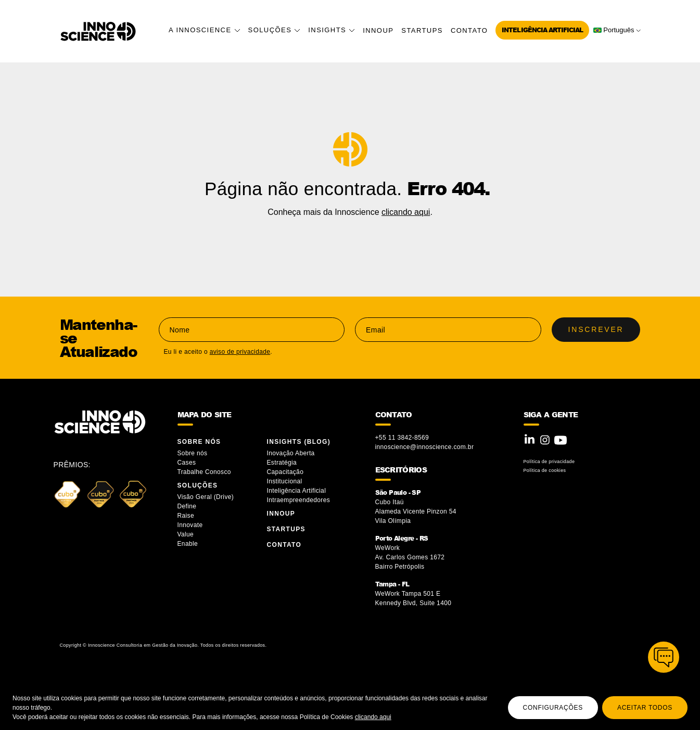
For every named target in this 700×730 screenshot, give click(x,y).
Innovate (190, 525)
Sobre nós (193, 453)
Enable (188, 544)
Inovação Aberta (291, 453)
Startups (422, 30)
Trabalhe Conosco (204, 472)
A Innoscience (205, 30)
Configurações (553, 708)
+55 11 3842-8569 (402, 438)
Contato (469, 30)
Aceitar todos (645, 708)
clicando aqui (373, 717)
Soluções (275, 30)
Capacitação (285, 472)
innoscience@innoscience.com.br (425, 447)
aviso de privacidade (240, 352)
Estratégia (282, 463)
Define (187, 506)
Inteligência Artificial (542, 30)
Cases (187, 463)
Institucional (285, 481)
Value (186, 534)
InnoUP (378, 30)
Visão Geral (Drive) (207, 497)
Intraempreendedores (299, 500)
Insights (332, 30)
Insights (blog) (299, 442)
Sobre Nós (199, 442)
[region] (350, 704)
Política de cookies (545, 470)
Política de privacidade (549, 462)
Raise (186, 516)
